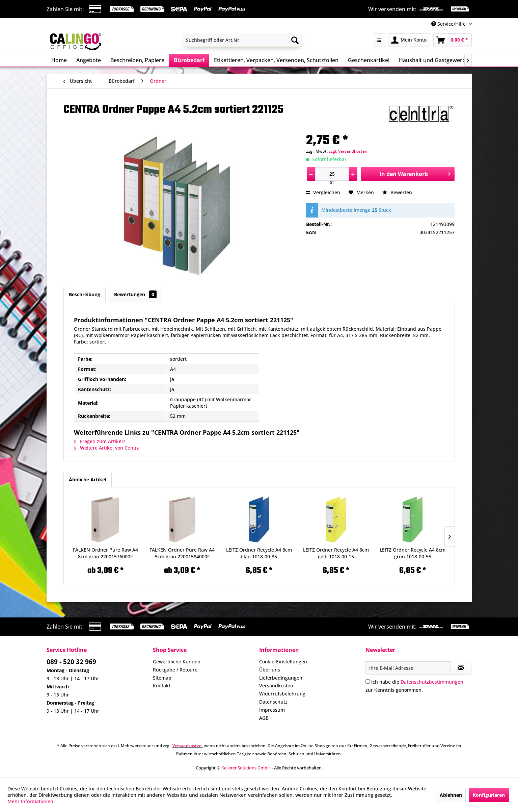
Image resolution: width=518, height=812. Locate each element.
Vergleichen (323, 192)
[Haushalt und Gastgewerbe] (434, 60)
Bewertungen (135, 294)
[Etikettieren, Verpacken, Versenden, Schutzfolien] (276, 60)
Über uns (270, 670)
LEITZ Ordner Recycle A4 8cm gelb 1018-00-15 (336, 553)
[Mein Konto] (409, 40)
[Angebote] (89, 60)
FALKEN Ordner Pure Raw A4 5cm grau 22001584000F (182, 553)
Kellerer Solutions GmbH (246, 768)
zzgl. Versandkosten (348, 151)
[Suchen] (295, 40)
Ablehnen (451, 795)
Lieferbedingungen (281, 678)
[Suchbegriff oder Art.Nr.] (242, 40)
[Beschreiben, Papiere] (137, 60)
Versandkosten (276, 686)
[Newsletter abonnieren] (461, 668)
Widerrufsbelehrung (282, 694)
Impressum (272, 710)
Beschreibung (85, 294)
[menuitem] (242, 40)
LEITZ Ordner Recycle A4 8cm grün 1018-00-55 (413, 553)
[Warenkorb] (453, 40)
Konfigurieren (489, 795)
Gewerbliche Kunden (177, 662)
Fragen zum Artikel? (99, 441)
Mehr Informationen (30, 801)
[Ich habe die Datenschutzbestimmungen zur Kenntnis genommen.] (368, 681)
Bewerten (397, 192)
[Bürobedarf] (189, 60)
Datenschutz (273, 702)
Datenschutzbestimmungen (432, 682)
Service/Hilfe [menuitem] (449, 24)
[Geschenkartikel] (369, 60)
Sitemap (162, 678)
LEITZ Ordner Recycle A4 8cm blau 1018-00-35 (259, 553)
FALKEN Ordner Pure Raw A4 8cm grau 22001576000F (105, 553)
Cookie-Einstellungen (283, 662)
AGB (264, 718)
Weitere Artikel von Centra (107, 448)
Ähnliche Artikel (88, 479)
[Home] (59, 60)
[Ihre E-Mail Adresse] (408, 668)
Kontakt (162, 686)
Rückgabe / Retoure (175, 670)
